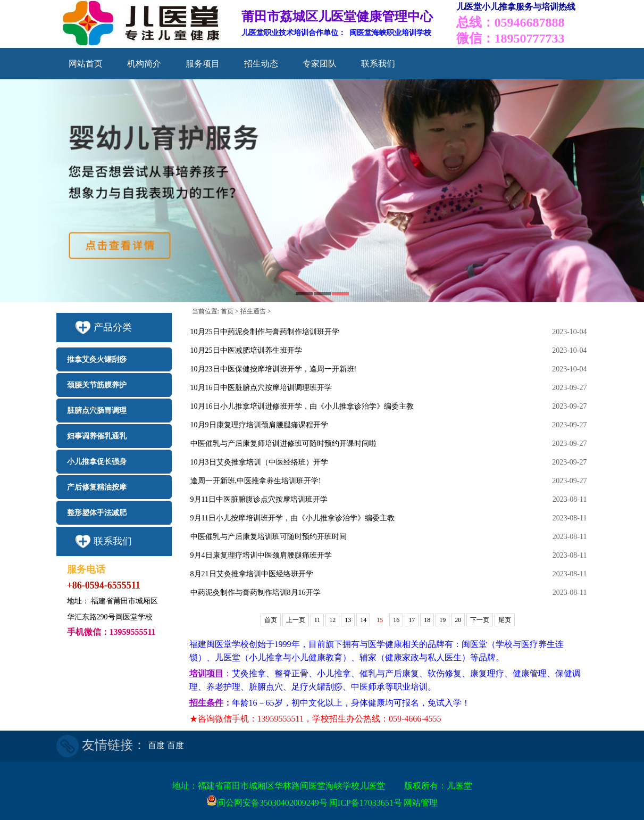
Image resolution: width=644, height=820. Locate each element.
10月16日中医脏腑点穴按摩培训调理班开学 (261, 388)
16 (396, 620)
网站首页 (86, 64)
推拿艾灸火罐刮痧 (97, 359)
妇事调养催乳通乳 (97, 436)
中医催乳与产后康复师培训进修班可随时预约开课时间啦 (283, 444)
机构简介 (144, 64)
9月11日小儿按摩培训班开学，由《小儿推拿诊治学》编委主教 (292, 518)
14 (363, 620)
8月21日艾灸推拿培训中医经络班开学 (252, 574)
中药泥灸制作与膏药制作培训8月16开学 (256, 593)
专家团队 (320, 64)
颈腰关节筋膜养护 (97, 385)
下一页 (480, 620)
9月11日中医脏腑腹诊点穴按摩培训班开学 (259, 499)
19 (442, 620)
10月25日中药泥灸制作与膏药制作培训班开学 (265, 332)
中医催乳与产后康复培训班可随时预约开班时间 (269, 537)
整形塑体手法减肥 (97, 513)
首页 (227, 311)
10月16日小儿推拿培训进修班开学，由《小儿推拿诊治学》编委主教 (302, 406)
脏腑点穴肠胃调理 (97, 411)
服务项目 (203, 64)
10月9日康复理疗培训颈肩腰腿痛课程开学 (259, 425)
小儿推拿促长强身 (97, 462)
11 (317, 620)
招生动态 (261, 64)
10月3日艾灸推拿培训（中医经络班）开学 (259, 462)
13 (348, 620)
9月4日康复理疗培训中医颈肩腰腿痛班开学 (261, 555)
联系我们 (378, 64)
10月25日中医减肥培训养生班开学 (246, 350)
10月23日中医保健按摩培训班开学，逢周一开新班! (274, 369)
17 (412, 620)
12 (332, 620)
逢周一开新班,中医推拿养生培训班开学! (256, 481)
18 (427, 620)
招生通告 (253, 311)
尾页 (505, 620)
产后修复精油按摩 (97, 487)
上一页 (296, 620)
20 (458, 620)
